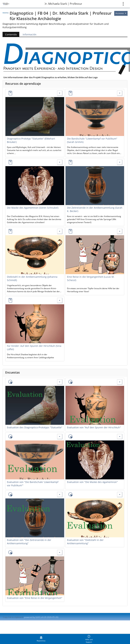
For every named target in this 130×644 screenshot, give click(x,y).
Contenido (10, 34)
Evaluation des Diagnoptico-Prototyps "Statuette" (35, 427)
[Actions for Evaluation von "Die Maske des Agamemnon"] (120, 436)
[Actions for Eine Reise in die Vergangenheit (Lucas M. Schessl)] (120, 231)
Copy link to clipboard (13, 617)
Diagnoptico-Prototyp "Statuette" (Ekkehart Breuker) (31, 140)
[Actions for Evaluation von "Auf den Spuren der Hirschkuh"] (120, 382)
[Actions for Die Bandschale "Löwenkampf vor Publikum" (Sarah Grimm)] (120, 93)
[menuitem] (41, 639)
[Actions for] (121, 13)
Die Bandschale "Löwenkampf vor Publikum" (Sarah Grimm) (92, 140)
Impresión (10, 621)
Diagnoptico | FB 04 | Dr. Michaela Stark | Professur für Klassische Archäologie (63, 4)
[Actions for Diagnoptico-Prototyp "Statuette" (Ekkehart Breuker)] (60, 93)
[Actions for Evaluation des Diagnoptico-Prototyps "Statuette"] (60, 382)
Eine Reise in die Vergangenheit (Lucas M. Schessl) (91, 278)
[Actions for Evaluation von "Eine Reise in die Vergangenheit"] (60, 552)
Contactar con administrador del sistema (37, 621)
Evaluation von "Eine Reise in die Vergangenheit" (35, 598)
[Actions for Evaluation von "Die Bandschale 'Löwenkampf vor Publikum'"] (60, 436)
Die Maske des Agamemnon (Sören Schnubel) (33, 208)
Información (30, 34)
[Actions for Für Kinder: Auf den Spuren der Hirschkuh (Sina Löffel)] (60, 300)
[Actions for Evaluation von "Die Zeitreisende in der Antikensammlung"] (60, 494)
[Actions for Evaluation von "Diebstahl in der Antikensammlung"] (120, 494)
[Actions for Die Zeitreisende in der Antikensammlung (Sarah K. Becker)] (120, 162)
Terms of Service (11, 624)
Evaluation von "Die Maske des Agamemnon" (92, 482)
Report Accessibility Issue (102, 621)
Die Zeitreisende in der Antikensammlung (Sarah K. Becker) (95, 209)
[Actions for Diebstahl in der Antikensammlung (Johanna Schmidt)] (60, 231)
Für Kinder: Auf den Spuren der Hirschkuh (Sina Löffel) (34, 348)
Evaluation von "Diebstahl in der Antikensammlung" (85, 542)
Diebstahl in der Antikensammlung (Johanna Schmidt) (32, 278)
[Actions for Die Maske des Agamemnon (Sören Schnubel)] (60, 162)
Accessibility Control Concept (73, 621)
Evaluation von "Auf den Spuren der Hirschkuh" (94, 427)
